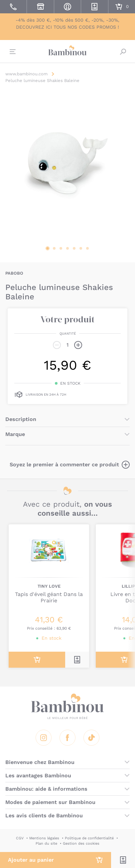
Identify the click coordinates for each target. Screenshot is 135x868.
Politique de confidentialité (89, 838)
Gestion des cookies (81, 843)
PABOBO (14, 273)
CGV (20, 838)
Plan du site (46, 843)
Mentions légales (44, 838)
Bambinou (67, 51)
